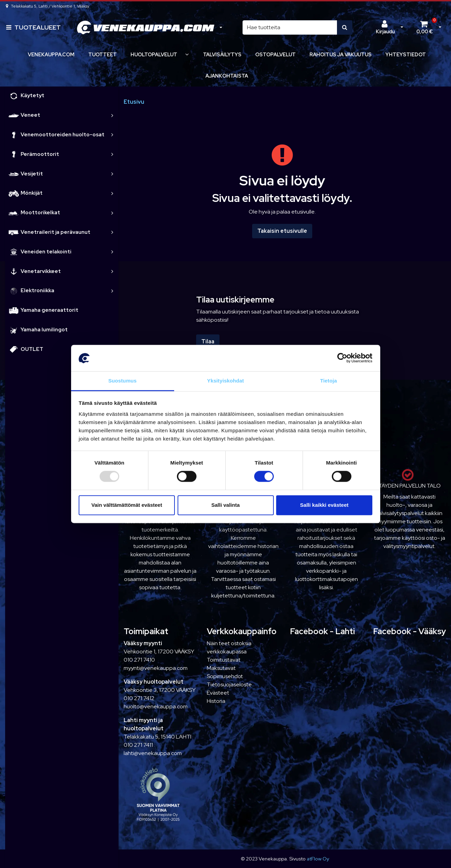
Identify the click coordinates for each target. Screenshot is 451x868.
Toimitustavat (224, 660)
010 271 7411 (138, 745)
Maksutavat (221, 668)
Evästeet (218, 693)
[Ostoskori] (425, 27)
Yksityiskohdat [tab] (225, 381)
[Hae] (290, 27)
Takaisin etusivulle (282, 231)
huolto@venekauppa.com (156, 706)
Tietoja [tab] (329, 381)
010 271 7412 (139, 698)
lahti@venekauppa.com (153, 753)
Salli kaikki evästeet (324, 505)
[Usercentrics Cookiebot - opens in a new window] (342, 358)
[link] (112, 115)
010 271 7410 (139, 660)
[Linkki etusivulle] (146, 27)
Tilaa (208, 341)
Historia (216, 701)
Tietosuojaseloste (229, 684)
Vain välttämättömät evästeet (127, 505)
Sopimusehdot (225, 676)
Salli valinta (225, 505)
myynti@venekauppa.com (156, 668)
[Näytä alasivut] (187, 54)
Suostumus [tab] (122, 381)
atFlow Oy (318, 859)
